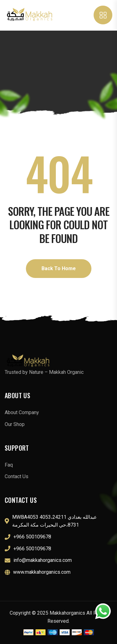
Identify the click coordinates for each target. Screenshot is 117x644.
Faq (9, 465)
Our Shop (15, 424)
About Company (22, 412)
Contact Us (17, 476)
